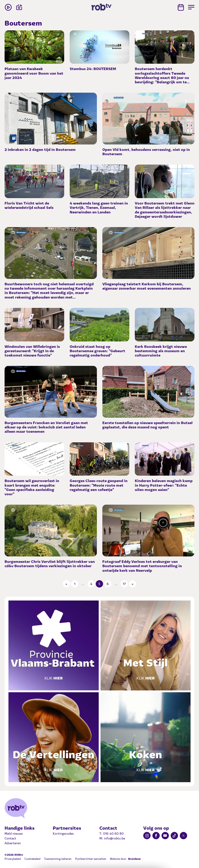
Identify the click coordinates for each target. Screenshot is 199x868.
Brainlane (134, 859)
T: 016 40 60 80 (111, 833)
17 (124, 584)
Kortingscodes (63, 833)
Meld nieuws (14, 833)
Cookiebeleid (32, 859)
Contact (10, 838)
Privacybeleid (13, 859)
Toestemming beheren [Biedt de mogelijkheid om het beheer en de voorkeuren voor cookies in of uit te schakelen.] (58, 859)
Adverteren (13, 843)
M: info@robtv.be (112, 838)
